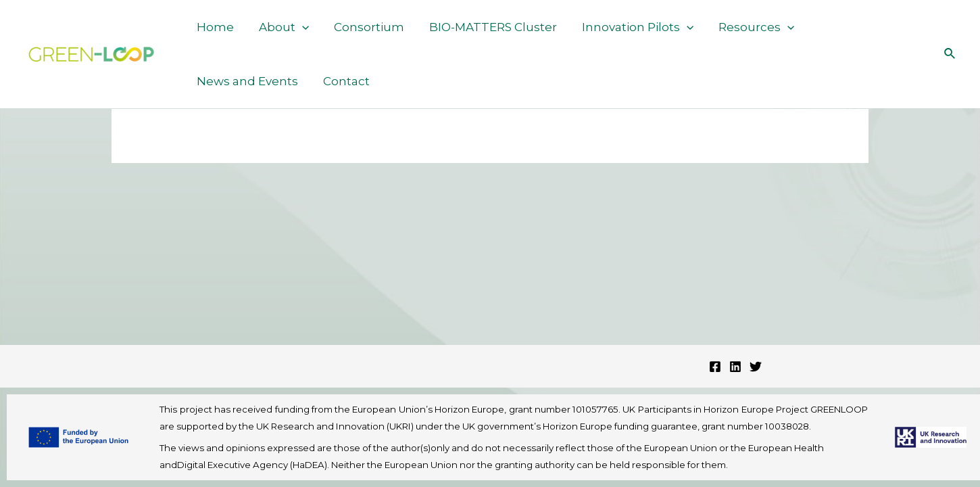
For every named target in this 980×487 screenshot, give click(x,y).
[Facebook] (715, 367)
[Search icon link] (950, 54)
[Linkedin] (735, 367)
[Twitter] (756, 367)
